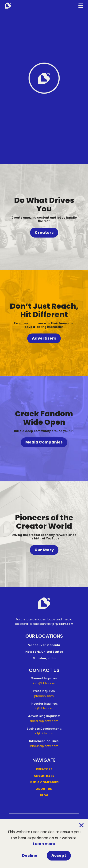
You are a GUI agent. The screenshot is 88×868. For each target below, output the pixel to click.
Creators (44, 233)
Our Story (44, 550)
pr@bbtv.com (63, 624)
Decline (30, 855)
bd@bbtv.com (44, 733)
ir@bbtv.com (44, 708)
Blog (44, 795)
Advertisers (44, 338)
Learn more (44, 844)
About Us (44, 789)
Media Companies (44, 442)
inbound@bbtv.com (44, 746)
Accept (59, 855)
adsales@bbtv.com (44, 721)
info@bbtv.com (44, 683)
